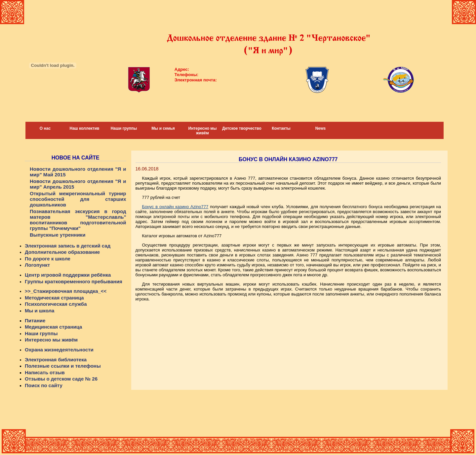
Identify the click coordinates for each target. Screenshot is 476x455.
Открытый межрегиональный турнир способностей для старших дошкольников (78, 199)
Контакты (281, 128)
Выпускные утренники (58, 235)
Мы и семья (163, 128)
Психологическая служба (56, 304)
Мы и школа (40, 311)
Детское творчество (242, 128)
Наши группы (124, 128)
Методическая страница (54, 298)
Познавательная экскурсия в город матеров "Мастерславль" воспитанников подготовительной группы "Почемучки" (78, 220)
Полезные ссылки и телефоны (63, 366)
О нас (45, 128)
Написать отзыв (45, 372)
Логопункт (37, 265)
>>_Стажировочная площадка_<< (66, 291)
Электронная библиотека (56, 360)
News (320, 128)
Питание (35, 320)
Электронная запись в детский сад (68, 246)
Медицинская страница (53, 327)
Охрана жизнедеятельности (59, 350)
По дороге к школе (48, 259)
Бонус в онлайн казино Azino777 (175, 207)
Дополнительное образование (62, 252)
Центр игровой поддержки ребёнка (68, 275)
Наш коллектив (85, 128)
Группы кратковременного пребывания (74, 281)
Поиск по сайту (44, 385)
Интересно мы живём (203, 131)
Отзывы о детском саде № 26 (61, 379)
